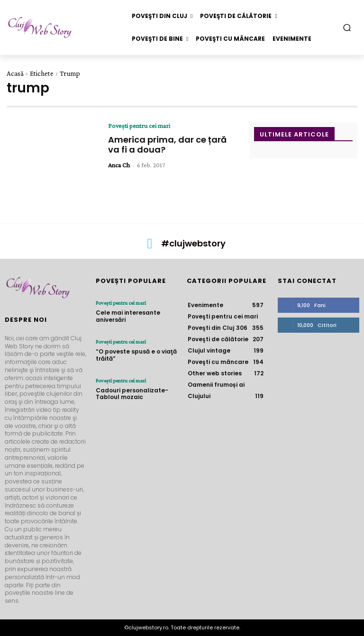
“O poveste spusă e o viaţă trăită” (136, 355)
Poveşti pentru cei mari (139, 126)
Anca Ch (119, 165)
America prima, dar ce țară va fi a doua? (167, 145)
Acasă (15, 73)
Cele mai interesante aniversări (128, 316)
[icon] (150, 246)
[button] (347, 27)
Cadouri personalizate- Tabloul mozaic (132, 394)
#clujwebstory (193, 243)
